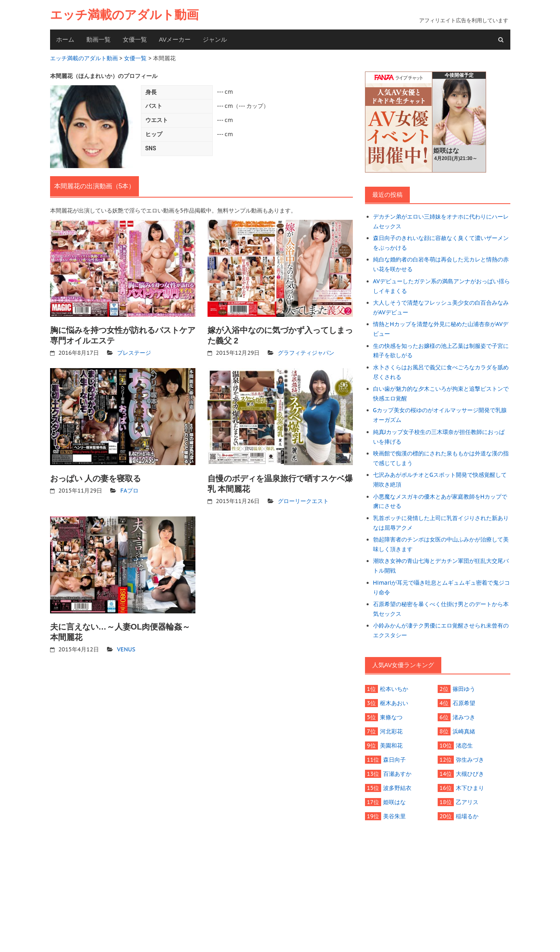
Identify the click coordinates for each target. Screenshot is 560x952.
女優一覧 (135, 39)
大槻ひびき (470, 773)
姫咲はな (394, 801)
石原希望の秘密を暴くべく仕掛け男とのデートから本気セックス (441, 608)
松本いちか (394, 688)
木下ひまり (470, 787)
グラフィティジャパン (306, 353)
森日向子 (394, 759)
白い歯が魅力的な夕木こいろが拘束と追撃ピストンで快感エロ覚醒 (441, 393)
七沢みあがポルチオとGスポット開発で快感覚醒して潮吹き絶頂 (440, 479)
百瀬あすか (397, 773)
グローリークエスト (303, 501)
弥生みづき (470, 759)
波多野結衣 (397, 787)
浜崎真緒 (464, 731)
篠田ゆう (464, 688)
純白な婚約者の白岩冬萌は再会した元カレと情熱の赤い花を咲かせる (441, 264)
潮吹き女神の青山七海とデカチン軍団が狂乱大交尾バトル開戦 (441, 565)
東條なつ (391, 716)
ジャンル (215, 39)
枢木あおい (394, 702)
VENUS (126, 649)
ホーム (65, 39)
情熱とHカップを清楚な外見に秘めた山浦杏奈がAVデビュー (441, 329)
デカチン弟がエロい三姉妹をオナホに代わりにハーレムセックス (441, 221)
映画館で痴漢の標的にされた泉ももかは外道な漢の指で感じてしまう (441, 458)
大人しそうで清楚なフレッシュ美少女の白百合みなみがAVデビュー (441, 308)
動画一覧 (99, 39)
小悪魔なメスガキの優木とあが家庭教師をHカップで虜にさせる (440, 501)
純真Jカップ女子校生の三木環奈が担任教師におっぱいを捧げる (439, 436)
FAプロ (129, 491)
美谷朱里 (394, 815)
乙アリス (467, 801)
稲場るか (467, 815)
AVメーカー (175, 39)
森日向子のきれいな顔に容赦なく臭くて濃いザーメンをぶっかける (441, 243)
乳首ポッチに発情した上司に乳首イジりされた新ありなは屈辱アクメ (441, 522)
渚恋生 (464, 745)
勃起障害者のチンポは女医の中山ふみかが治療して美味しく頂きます (441, 544)
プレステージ (134, 353)
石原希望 (464, 702)
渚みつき (464, 716)
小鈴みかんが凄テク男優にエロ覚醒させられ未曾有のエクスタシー (441, 630)
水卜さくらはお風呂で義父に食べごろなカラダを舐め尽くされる (441, 372)
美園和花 (391, 745)
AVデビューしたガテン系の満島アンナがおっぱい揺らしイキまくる (441, 286)
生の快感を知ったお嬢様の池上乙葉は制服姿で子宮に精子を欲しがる (441, 350)
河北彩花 (391, 731)
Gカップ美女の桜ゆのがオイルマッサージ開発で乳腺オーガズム (440, 415)
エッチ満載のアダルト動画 (124, 15)
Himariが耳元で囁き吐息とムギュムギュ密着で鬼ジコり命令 (442, 587)
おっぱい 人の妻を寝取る (96, 478)
